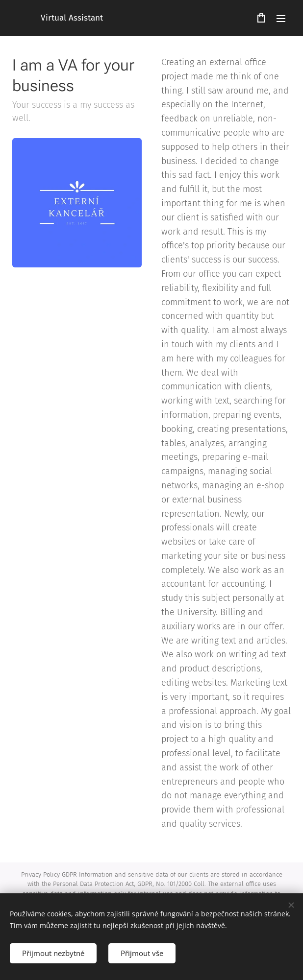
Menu (281, 19)
